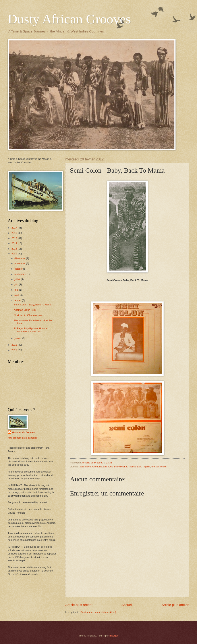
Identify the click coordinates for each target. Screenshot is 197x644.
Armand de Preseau (24, 432)
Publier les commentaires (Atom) (98, 612)
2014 (15, 243)
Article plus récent (79, 605)
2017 (15, 228)
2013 (15, 249)
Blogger (113, 636)
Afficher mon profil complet (22, 438)
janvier (18, 338)
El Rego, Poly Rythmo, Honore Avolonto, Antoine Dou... (31, 330)
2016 (15, 233)
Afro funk (97, 467)
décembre (20, 258)
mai (17, 290)
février (18, 300)
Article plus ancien (175, 605)
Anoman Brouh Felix (25, 310)
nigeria (146, 467)
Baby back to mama (125, 467)
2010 (15, 350)
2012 (15, 254)
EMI (139, 467)
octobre (19, 269)
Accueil (127, 605)
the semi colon (159, 467)
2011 (15, 345)
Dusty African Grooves (69, 19)
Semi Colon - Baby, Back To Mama (33, 305)
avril (17, 295)
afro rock (108, 467)
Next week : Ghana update (28, 315)
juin (17, 284)
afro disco (86, 467)
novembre (20, 263)
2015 (15, 238)
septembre (20, 274)
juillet (17, 279)
